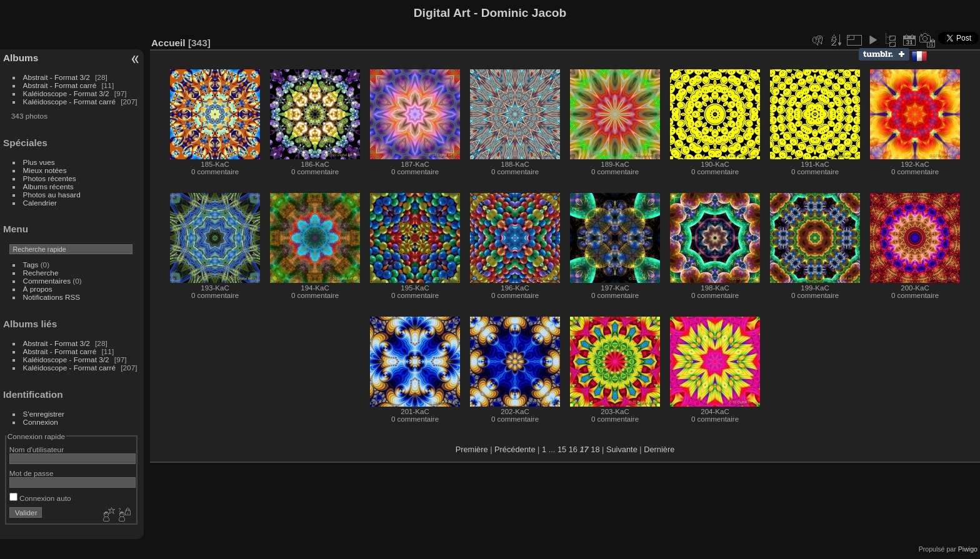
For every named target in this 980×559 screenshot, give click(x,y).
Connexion (41, 422)
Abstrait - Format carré (60, 85)
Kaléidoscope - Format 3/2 (66, 93)
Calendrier (40, 203)
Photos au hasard (52, 195)
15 (562, 449)
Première (472, 449)
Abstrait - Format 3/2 (57, 77)
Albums (21, 58)
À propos (38, 289)
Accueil (168, 43)
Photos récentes (50, 178)
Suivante (622, 449)
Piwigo (968, 549)
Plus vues (39, 162)
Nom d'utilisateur (37, 449)
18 (595, 449)
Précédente (515, 449)
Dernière (659, 449)
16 (573, 449)
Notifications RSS (52, 297)
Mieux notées (45, 170)
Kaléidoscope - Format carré (69, 101)
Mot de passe (32, 473)
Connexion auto (40, 498)
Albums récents (48, 186)
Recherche (41, 273)
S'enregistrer (44, 414)
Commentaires (47, 281)
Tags (31, 265)
